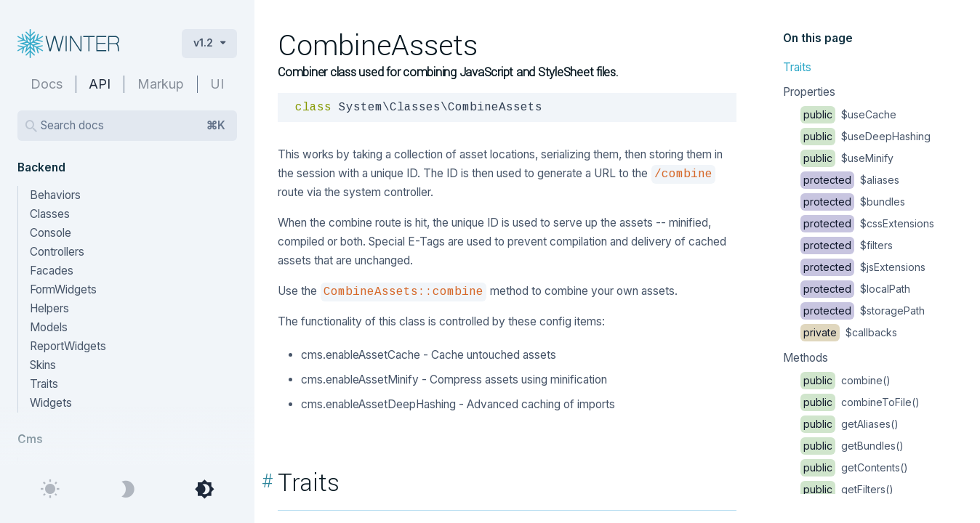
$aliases (850, 180)
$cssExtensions (867, 223)
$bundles (853, 202)
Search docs (133, 126)
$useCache (848, 114)
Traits (797, 67)
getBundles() (852, 446)
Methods (806, 358)
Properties (809, 92)
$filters (847, 245)
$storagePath (863, 311)
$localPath (855, 289)
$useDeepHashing (865, 136)
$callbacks (849, 332)
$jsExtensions (863, 267)
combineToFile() (860, 402)
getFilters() (847, 489)
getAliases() (850, 424)
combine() (846, 380)
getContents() (854, 467)
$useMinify (847, 158)
